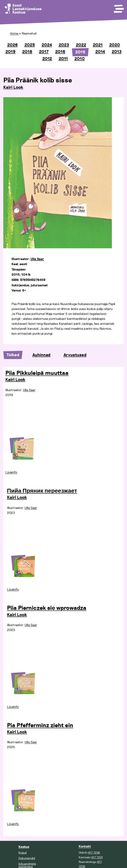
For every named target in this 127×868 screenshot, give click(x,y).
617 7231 (97, 857)
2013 (117, 52)
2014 (100, 52)
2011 (63, 59)
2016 (60, 52)
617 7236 (94, 853)
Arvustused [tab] (75, 355)
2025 (30, 45)
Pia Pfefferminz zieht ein (40, 726)
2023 (64, 45)
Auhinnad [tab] (41, 355)
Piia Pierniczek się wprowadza (47, 608)
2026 (12, 45)
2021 (98, 45)
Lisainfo (11, 472)
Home (14, 34)
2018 (27, 52)
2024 (47, 45)
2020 (115, 45)
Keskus (24, 847)
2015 (80, 52)
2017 (44, 52)
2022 (81, 45)
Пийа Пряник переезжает (42, 491)
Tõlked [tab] (13, 355)
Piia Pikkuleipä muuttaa (37, 373)
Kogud (23, 853)
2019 (10, 52)
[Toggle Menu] (118, 7)
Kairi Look (13, 88)
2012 (47, 59)
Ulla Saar (37, 259)
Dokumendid (27, 858)
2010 (80, 59)
